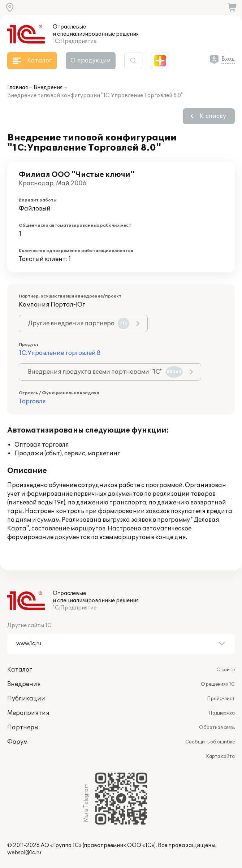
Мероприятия (28, 713)
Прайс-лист (221, 699)
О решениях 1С (218, 684)
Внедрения (48, 88)
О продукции (91, 61)
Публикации (26, 699)
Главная (18, 88)
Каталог (20, 670)
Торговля (32, 402)
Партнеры (23, 728)
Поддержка (222, 713)
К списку (213, 116)
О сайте (226, 670)
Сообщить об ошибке (210, 742)
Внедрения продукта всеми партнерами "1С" (105, 372)
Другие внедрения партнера (79, 324)
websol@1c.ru (24, 853)
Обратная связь (217, 728)
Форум (17, 742)
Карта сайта (220, 756)
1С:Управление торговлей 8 (60, 353)
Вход (228, 59)
